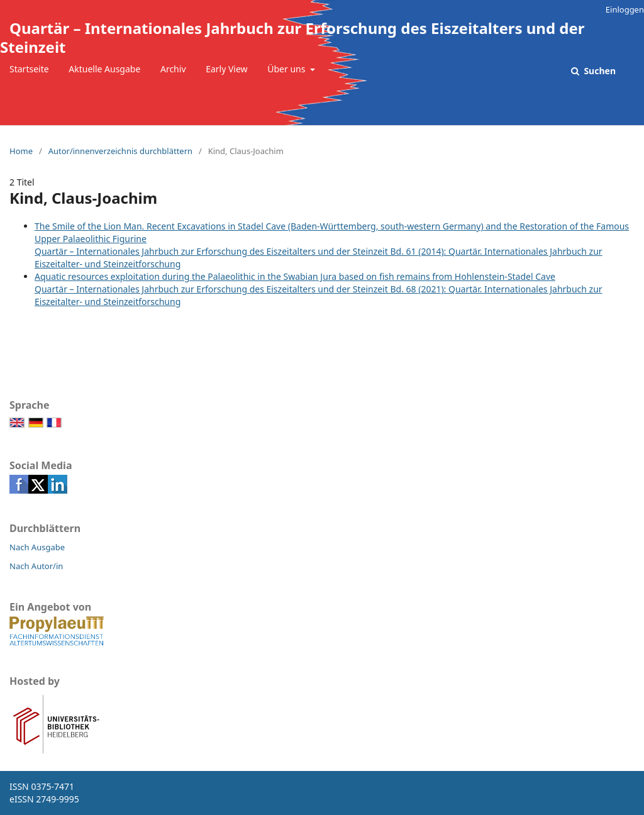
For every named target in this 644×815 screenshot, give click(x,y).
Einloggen (625, 9)
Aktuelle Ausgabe (104, 69)
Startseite (29, 69)
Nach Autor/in (36, 566)
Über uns (287, 69)
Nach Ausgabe (37, 547)
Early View (226, 69)
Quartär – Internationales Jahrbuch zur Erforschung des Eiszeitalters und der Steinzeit (292, 37)
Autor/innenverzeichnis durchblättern (120, 151)
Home (21, 151)
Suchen (599, 71)
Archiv (173, 69)
